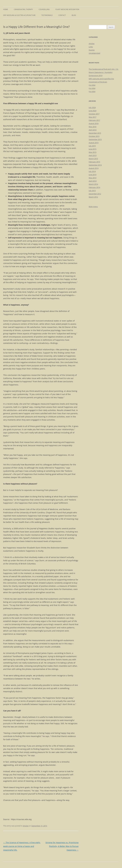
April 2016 (93, 130)
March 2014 (93, 184)
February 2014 (94, 187)
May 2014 (93, 178)
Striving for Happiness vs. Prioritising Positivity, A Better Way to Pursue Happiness (62, 846)
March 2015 (93, 159)
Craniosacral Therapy (23, 9)
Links (91, 47)
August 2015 (94, 143)
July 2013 (92, 191)
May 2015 (93, 152)
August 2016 (94, 123)
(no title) (92, 85)
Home (6, 9)
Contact (62, 15)
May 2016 (93, 127)
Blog (74, 15)
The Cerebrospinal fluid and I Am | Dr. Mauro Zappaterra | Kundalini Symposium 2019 (104, 72)
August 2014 (94, 168)
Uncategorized (94, 53)
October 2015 (94, 136)
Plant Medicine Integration (67, 9)
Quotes (92, 50)
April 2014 (93, 181)
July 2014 (92, 171)
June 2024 (93, 111)
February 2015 (94, 162)
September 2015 (95, 139)
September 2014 (95, 165)
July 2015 (92, 146)
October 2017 (94, 114)
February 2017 (94, 120)
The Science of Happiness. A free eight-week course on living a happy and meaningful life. (22, 846)
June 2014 (93, 175)
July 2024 (92, 107)
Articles (26, 826)
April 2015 (93, 155)
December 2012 (95, 194)
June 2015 (93, 149)
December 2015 (95, 133)
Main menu (93, 207)
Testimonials (47, 15)
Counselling (44, 9)
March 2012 (93, 197)
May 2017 (93, 117)
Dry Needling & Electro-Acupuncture (19, 15)
